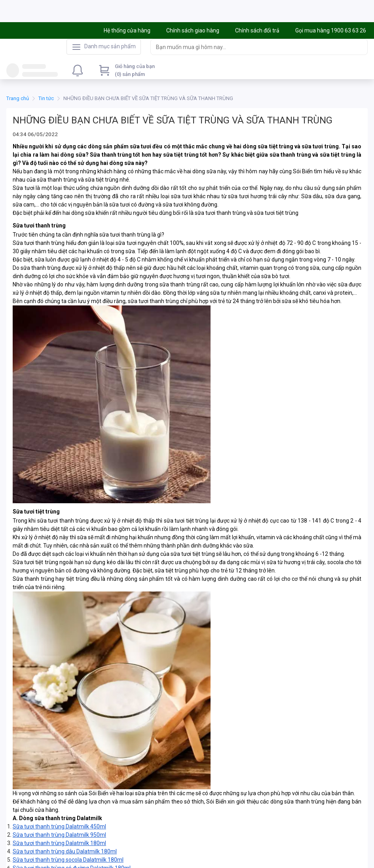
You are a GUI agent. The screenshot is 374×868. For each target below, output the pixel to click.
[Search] (360, 48)
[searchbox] (252, 48)
